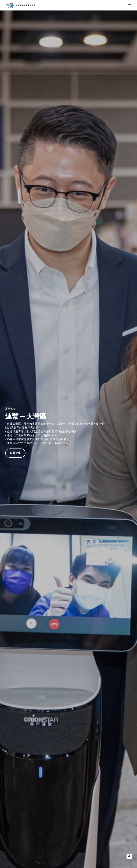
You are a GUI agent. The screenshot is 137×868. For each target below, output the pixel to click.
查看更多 (15, 453)
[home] (20, 5)
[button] (130, 5)
